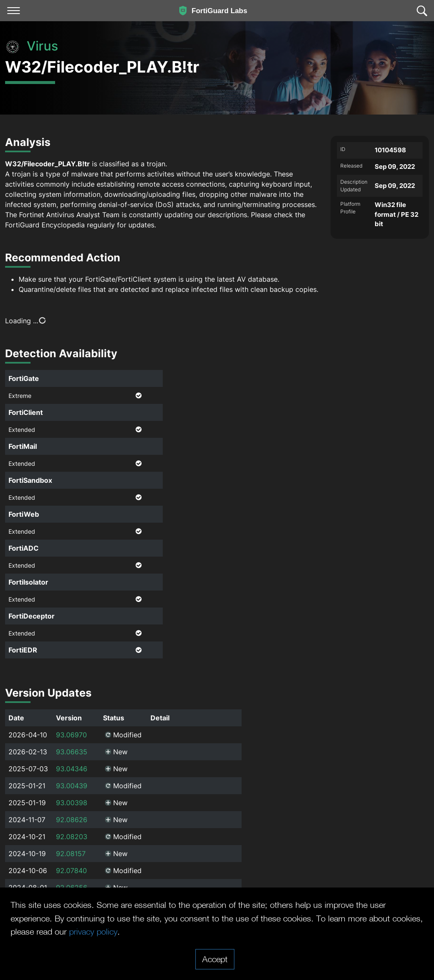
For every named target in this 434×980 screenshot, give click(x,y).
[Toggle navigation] (14, 11)
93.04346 (72, 769)
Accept (215, 959)
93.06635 (72, 752)
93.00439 (72, 786)
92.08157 (71, 854)
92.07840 (71, 871)
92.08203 (72, 837)
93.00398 (72, 803)
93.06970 (71, 735)
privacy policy (93, 931)
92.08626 (72, 820)
